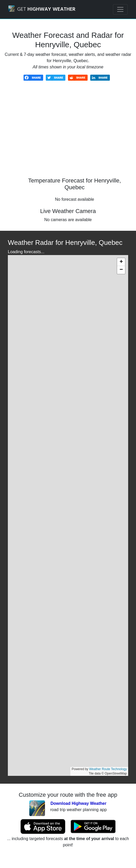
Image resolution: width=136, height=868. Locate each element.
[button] (121, 262)
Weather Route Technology (108, 769)
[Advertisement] (68, 133)
